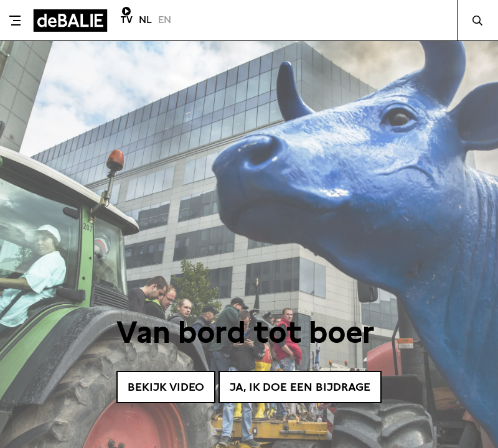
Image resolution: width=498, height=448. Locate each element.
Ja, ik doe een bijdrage (300, 387)
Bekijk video (166, 387)
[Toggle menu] (15, 21)
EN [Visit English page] (165, 20)
